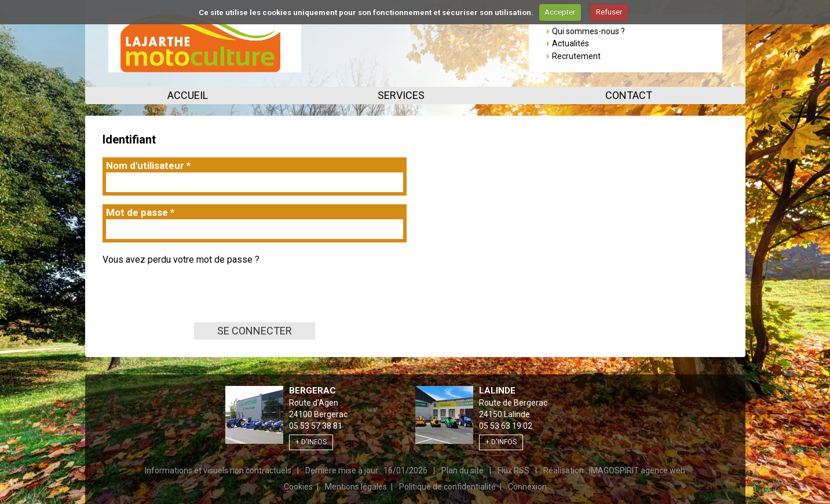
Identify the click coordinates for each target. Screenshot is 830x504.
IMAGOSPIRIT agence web (637, 470)
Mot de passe (140, 212)
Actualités (571, 43)
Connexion (527, 487)
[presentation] (191, 300)
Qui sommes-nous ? (588, 31)
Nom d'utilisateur (148, 165)
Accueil (188, 95)
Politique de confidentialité (447, 487)
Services (401, 95)
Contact (629, 95)
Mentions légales (356, 487)
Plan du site (462, 470)
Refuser (609, 12)
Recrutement (576, 56)
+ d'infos (311, 442)
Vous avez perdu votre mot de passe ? (181, 260)
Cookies (298, 487)
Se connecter (255, 331)
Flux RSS (513, 470)
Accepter (560, 12)
